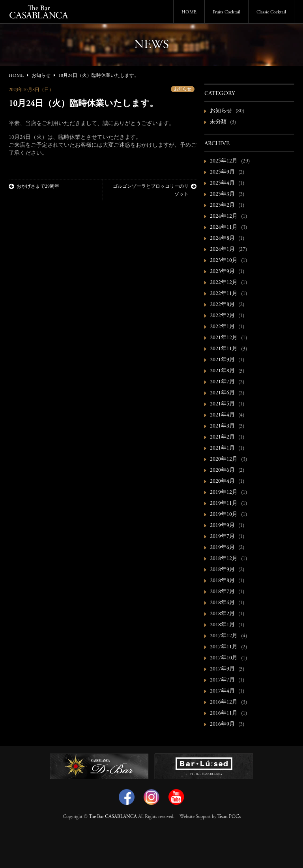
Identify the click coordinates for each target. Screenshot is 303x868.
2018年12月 (224, 559)
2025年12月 (224, 161)
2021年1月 (222, 448)
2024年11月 (224, 228)
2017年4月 (222, 691)
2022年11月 (224, 294)
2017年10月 (224, 658)
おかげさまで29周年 (34, 187)
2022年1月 (222, 327)
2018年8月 (222, 581)
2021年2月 (222, 437)
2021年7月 (222, 382)
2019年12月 (224, 493)
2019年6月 (222, 548)
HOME (189, 12)
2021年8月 (222, 371)
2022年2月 (222, 316)
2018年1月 (222, 625)
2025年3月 (222, 194)
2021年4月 (222, 415)
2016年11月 (224, 713)
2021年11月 (224, 349)
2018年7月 (222, 592)
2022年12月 (224, 283)
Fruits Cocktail (226, 12)
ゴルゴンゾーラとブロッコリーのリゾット (155, 190)
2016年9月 (222, 724)
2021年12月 (224, 338)
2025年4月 (222, 183)
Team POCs (229, 817)
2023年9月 (222, 272)
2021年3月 (222, 426)
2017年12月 (224, 636)
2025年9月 (222, 172)
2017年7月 (222, 680)
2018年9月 (222, 570)
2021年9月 (222, 360)
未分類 (218, 122)
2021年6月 (222, 393)
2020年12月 (224, 459)
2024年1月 (222, 250)
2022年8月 (222, 305)
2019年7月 (222, 537)
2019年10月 (224, 515)
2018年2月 (222, 614)
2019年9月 (222, 526)
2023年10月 (224, 261)
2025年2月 (222, 205)
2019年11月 (224, 504)
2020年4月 (222, 482)
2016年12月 (224, 702)
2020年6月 (222, 470)
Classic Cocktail (271, 12)
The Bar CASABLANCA (113, 817)
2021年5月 (222, 404)
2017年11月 (224, 647)
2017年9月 (222, 669)
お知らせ (183, 89)
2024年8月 (222, 239)
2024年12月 (224, 217)
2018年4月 (222, 603)
